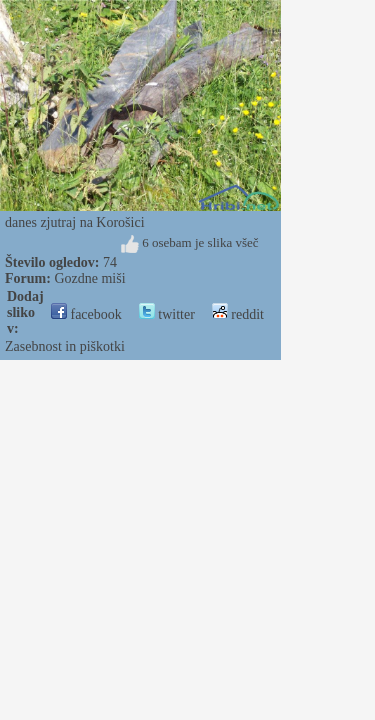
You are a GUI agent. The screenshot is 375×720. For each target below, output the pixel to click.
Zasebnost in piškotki (65, 346)
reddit (238, 314)
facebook (86, 314)
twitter (167, 314)
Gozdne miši (89, 278)
